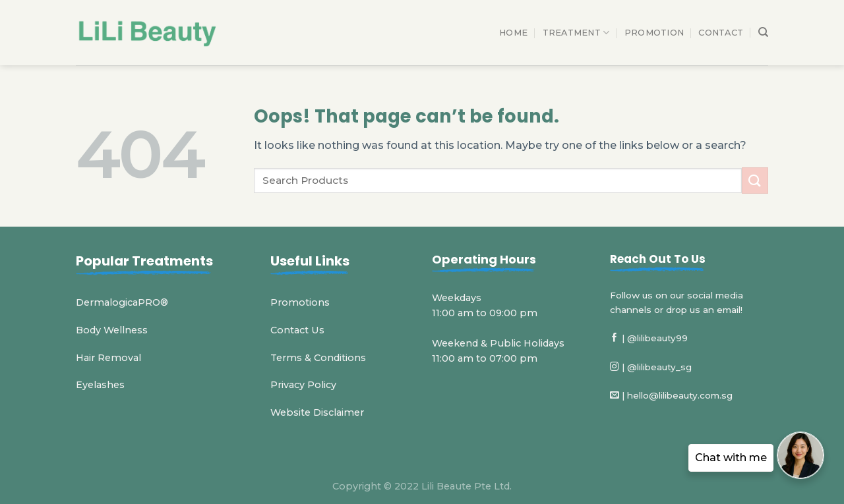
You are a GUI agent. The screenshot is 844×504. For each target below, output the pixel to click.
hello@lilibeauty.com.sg (680, 395)
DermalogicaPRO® (122, 302)
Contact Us (297, 330)
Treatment (576, 33)
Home (513, 33)
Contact (721, 33)
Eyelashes (100, 385)
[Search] (763, 32)
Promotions (300, 302)
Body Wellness (112, 330)
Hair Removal (108, 358)
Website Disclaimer (317, 412)
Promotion (654, 33)
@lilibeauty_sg (659, 367)
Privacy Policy (303, 385)
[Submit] (755, 180)
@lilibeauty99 (657, 338)
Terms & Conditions (318, 358)
